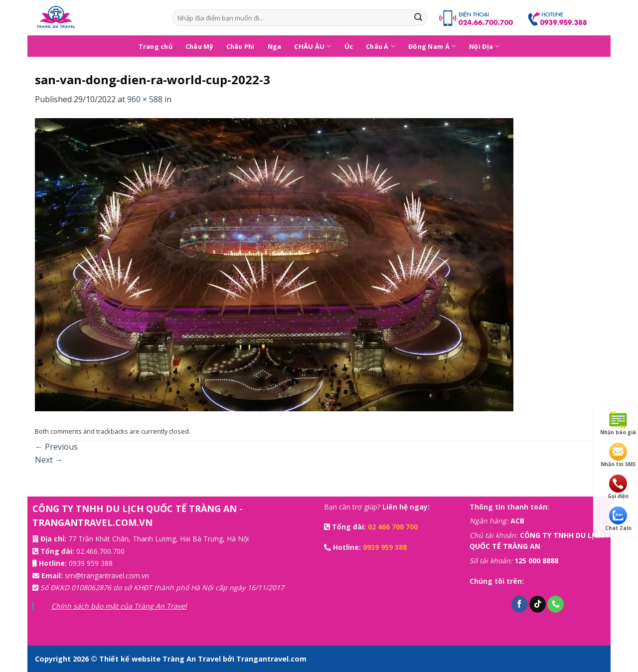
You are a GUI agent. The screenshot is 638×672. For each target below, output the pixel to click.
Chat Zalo (618, 519)
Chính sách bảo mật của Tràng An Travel (119, 606)
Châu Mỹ (199, 46)
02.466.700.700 (100, 551)
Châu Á (381, 46)
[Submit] (418, 18)
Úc (349, 46)
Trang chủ (156, 46)
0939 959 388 (91, 563)
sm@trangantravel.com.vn (107, 576)
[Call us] (556, 604)
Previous (56, 447)
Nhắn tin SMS (618, 455)
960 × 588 (145, 99)
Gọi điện (618, 487)
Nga (275, 46)
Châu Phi (240, 46)
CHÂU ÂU (313, 46)
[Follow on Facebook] (520, 604)
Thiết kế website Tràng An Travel (161, 659)
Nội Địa (484, 46)
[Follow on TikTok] (538, 604)
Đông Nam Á (432, 46)
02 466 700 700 (393, 527)
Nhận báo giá (618, 423)
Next (49, 460)
